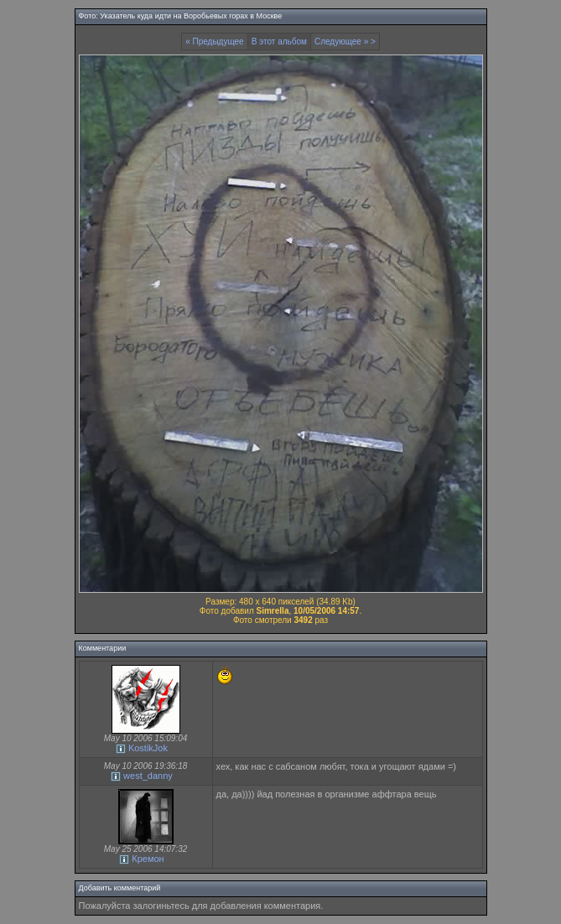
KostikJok (148, 748)
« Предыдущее (215, 42)
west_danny (148, 776)
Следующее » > (345, 42)
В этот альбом (279, 42)
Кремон (148, 859)
